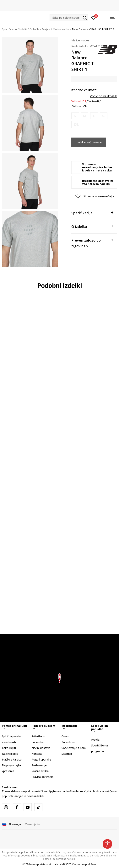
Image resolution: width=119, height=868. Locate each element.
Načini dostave (41, 748)
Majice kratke (61, 29)
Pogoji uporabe (41, 759)
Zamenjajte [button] (33, 824)
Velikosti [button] (94, 101)
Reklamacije (39, 765)
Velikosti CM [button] (80, 106)
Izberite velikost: (84, 90)
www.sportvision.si (41, 864)
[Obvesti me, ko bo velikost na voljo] (75, 116)
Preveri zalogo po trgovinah (92, 243)
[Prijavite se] (93, 18)
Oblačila (34, 29)
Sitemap (67, 754)
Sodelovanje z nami (74, 748)
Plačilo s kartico (12, 759)
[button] (69, 18)
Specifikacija (92, 213)
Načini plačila (10, 754)
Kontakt (37, 754)
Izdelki (23, 29)
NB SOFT (66, 864)
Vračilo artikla (40, 771)
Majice (46, 29)
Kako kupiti (9, 748)
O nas (65, 736)
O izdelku (92, 226)
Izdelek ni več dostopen (89, 142)
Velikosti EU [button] (79, 101)
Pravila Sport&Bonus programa (100, 745)
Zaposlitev (68, 742)
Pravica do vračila (43, 777)
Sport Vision (9, 29)
